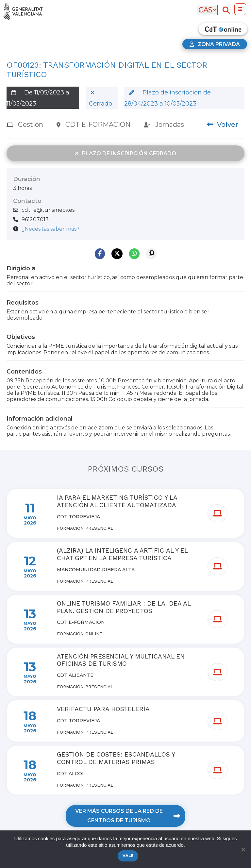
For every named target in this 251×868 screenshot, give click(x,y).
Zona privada (215, 44)
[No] (243, 849)
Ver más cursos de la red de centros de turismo (127, 816)
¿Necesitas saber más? (50, 229)
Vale (128, 856)
